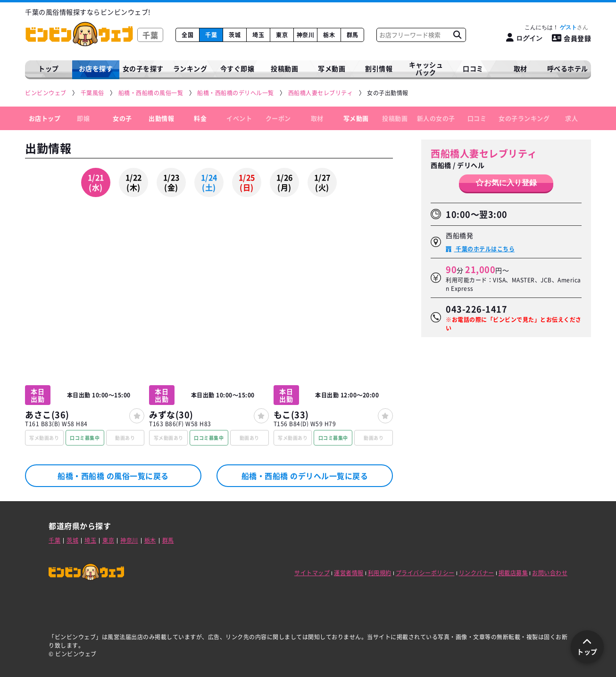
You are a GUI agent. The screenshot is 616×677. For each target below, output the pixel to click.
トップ (49, 68)
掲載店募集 (513, 573)
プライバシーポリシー (425, 573)
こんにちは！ (556, 27)
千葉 (211, 35)
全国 (187, 35)
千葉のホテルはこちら (485, 249)
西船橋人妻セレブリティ (484, 153)
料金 (200, 118)
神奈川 (306, 35)
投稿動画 (284, 68)
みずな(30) (171, 415)
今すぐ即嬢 (237, 68)
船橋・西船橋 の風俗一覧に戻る (113, 476)
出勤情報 (161, 118)
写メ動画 (332, 68)
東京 (282, 35)
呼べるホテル (568, 68)
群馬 (353, 35)
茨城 (235, 35)
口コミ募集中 (85, 438)
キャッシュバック (426, 69)
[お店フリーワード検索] (457, 35)
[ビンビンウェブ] (46, 93)
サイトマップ (312, 573)
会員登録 (572, 38)
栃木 (329, 35)
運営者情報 (349, 573)
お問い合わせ (550, 573)
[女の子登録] (137, 416)
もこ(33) (291, 415)
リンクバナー (477, 573)
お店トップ (45, 118)
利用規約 (380, 573)
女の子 (122, 118)
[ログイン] (524, 38)
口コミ (473, 68)
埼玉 (258, 35)
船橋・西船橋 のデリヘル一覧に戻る (305, 476)
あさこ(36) (47, 415)
